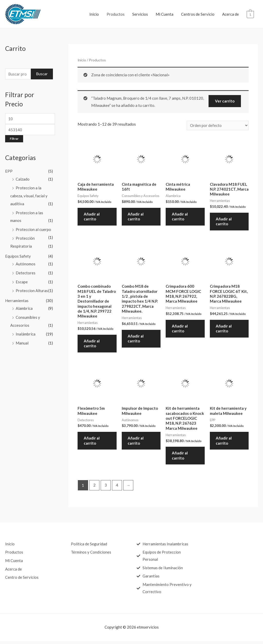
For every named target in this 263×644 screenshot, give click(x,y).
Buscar (42, 74)
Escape (22, 279)
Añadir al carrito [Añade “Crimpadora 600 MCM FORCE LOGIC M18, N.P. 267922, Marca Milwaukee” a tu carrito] (180, 330)
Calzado (23, 179)
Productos (116, 14)
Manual (22, 339)
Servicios (141, 14)
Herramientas (17, 298)
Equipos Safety (18, 254)
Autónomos (26, 262)
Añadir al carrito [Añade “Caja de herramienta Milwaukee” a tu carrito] (92, 217)
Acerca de (231, 14)
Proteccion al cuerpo (33, 228)
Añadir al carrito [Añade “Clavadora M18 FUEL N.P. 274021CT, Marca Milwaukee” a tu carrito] (224, 222)
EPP (9, 172)
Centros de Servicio (198, 14)
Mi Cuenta (165, 14)
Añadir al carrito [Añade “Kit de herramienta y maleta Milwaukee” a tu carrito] (224, 443)
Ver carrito (225, 101)
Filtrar (14, 139)
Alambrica (24, 305)
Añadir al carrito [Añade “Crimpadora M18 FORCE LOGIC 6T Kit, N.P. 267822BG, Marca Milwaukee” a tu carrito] (224, 330)
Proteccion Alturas (32, 288)
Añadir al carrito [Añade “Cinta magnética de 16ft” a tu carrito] (136, 217)
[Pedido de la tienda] (218, 126)
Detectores (26, 271)
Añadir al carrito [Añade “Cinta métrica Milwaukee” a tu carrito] (180, 217)
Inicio (95, 14)
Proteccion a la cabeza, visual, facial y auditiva (29, 195)
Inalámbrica (26, 331)
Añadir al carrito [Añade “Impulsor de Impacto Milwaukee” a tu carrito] (136, 443)
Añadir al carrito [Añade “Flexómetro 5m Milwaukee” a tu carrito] (92, 443)
